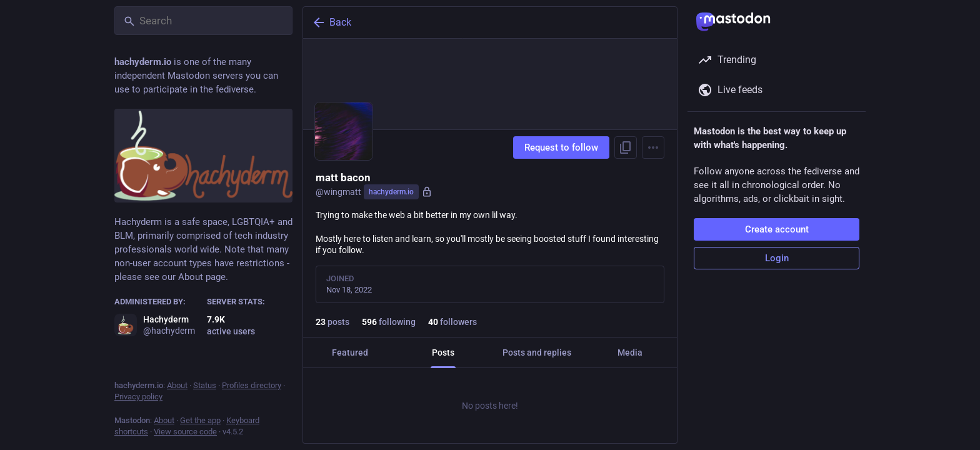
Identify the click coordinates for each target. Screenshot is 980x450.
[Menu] (653, 147)
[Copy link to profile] (626, 147)
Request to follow (561, 147)
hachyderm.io (391, 192)
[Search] (203, 21)
